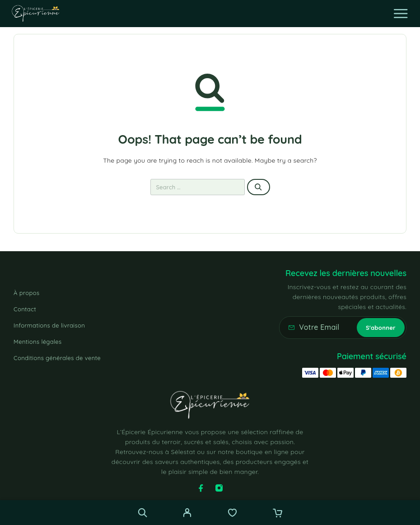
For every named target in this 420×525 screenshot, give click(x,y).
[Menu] (401, 14)
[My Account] (187, 514)
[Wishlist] (232, 514)
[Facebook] (201, 488)
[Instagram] (219, 488)
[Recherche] (142, 513)
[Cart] (278, 514)
